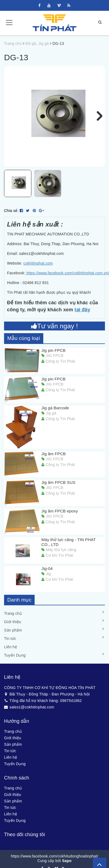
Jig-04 (47, 572)
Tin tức (10, 642)
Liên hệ (11, 650)
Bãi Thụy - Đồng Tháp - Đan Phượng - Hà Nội (47, 697)
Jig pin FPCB (53, 354)
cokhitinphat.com (38, 267)
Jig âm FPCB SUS (58, 486)
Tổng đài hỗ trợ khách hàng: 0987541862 (43, 704)
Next (97, 116)
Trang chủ (13, 617)
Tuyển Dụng (15, 659)
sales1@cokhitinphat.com (29, 710)
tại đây (82, 313)
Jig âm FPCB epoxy (60, 514)
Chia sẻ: (11, 214)
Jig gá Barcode (55, 411)
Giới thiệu (13, 625)
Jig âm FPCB (54, 457)
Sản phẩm (13, 634)
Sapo (67, 864)
